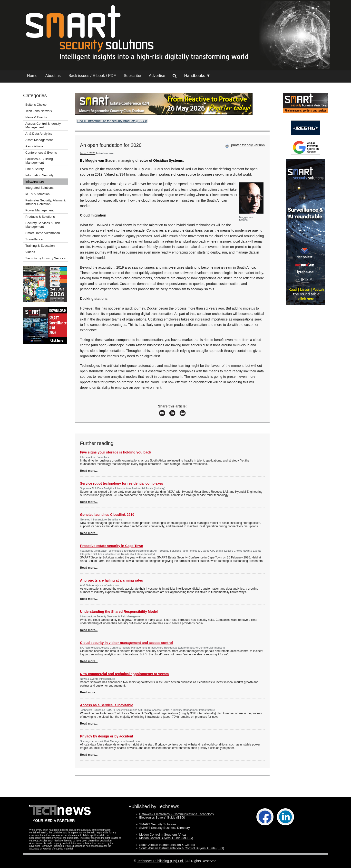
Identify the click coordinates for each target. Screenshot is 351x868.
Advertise (157, 76)
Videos (30, 252)
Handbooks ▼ (197, 76)
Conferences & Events (41, 153)
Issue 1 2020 (88, 153)
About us (53, 76)
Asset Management (39, 140)
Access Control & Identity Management (43, 125)
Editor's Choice (36, 105)
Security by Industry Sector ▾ (46, 258)
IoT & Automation (38, 194)
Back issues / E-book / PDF (92, 76)
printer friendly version (244, 145)
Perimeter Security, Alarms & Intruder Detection (45, 202)
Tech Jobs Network (39, 111)
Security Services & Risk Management (43, 225)
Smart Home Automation (43, 233)
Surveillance (34, 239)
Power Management (39, 210)
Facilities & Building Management (39, 161)
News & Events (36, 117)
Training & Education (40, 246)
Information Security (39, 175)
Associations (34, 146)
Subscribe (132, 76)
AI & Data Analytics (39, 134)
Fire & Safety (34, 169)
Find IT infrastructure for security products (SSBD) (112, 121)
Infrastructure (35, 182)
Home (32, 76)
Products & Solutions (40, 217)
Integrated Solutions (39, 188)
